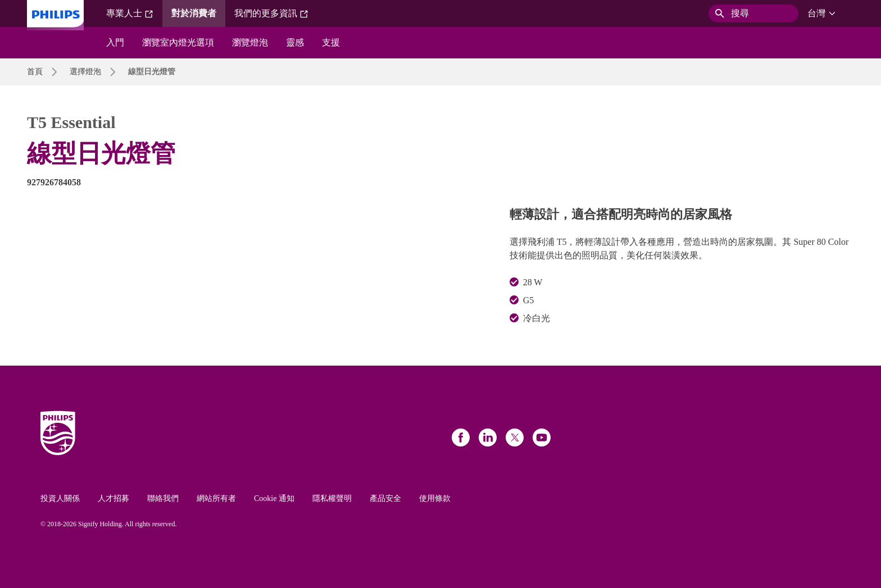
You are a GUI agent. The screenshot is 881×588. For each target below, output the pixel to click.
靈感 (295, 42)
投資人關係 (60, 498)
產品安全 (385, 498)
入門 (115, 42)
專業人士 (130, 13)
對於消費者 (194, 13)
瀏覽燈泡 (250, 42)
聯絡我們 (163, 498)
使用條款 (435, 498)
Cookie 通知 (274, 498)
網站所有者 (216, 498)
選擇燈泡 (85, 72)
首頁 (35, 72)
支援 (331, 42)
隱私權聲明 (332, 498)
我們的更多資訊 (271, 13)
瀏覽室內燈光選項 (178, 42)
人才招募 (113, 498)
